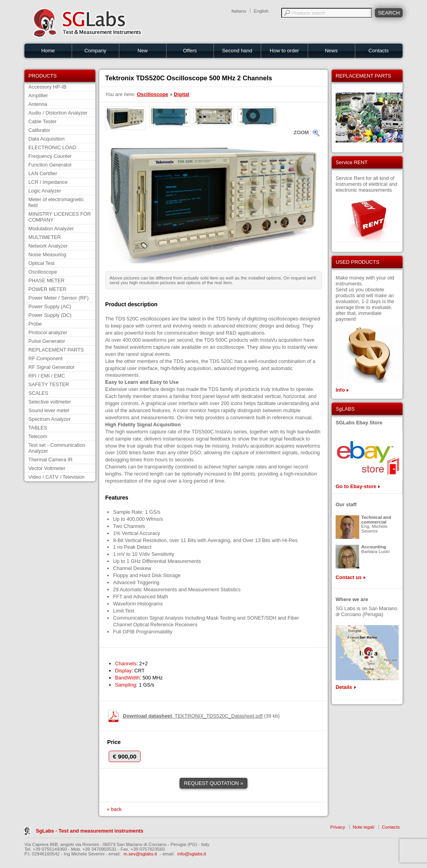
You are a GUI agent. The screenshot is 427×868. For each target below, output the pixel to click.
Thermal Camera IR (50, 460)
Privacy (338, 827)
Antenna (38, 104)
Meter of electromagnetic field (56, 202)
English (261, 11)
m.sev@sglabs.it (140, 854)
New (143, 51)
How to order (284, 51)
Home (48, 51)
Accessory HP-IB (47, 87)
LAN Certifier (43, 173)
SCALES (38, 393)
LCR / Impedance (48, 182)
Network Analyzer (48, 246)
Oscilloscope (43, 272)
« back (114, 809)
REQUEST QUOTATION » (213, 783)
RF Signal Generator (51, 367)
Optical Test (42, 263)
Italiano (239, 11)
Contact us (349, 577)
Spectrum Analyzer (49, 419)
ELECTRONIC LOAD (52, 147)
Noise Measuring (47, 254)
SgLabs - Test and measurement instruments (90, 831)
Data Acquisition (46, 139)
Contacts (378, 51)
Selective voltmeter (50, 402)
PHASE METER (46, 280)
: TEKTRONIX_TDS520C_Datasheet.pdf (193, 716)
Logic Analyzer (45, 191)
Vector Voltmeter (47, 468)
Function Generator (50, 165)
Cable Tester (43, 121)
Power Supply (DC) (50, 315)
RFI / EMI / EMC (47, 376)
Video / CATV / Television (57, 477)
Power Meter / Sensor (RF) (58, 298)
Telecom (38, 436)
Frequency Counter (50, 156)
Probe (35, 324)
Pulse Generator (47, 341)
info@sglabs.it (192, 854)
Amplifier (38, 95)
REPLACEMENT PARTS (56, 350)
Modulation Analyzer (51, 229)
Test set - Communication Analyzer (57, 448)
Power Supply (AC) (50, 306)
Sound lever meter (49, 410)
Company (95, 51)
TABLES (38, 428)
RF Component (45, 358)
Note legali (364, 827)
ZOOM (301, 132)
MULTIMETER (45, 237)
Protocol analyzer (48, 332)
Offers (190, 51)
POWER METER (47, 289)
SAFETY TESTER (49, 384)
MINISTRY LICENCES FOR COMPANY (60, 217)
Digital (181, 94)
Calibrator (39, 130)
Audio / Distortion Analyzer (58, 113)
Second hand (237, 51)
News (331, 51)
